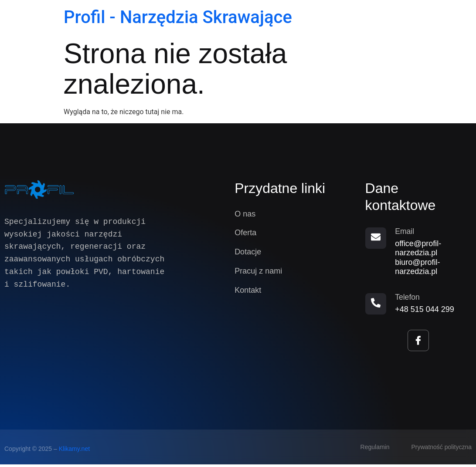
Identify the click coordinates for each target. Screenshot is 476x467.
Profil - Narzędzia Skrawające (178, 17)
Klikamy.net (74, 451)
